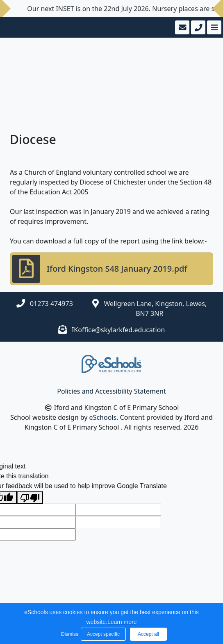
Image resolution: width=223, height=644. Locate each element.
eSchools (103, 417)
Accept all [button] (148, 634)
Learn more (122, 622)
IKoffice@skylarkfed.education (118, 330)
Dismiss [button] (69, 634)
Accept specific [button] (103, 634)
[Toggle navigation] (213, 27)
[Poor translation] (30, 497)
